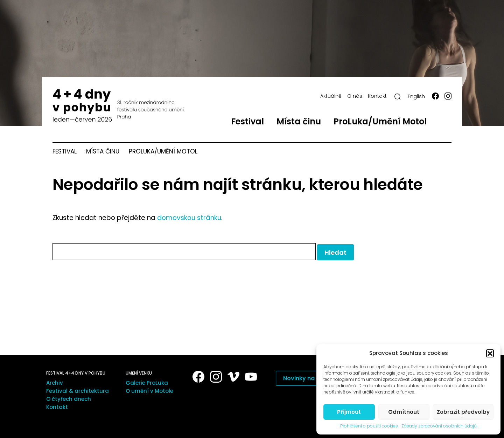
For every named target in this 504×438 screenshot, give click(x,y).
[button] (490, 353)
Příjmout (349, 412)
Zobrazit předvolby (463, 412)
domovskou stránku (189, 218)
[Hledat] (398, 97)
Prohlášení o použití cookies (369, 426)
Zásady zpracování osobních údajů (439, 426)
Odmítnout (404, 412)
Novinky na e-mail (309, 378)
